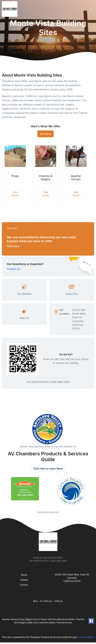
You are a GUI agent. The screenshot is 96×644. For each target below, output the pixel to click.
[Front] (10, 9)
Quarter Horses (76, 178)
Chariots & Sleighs (46, 178)
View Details (15, 194)
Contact (24, 585)
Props (15, 176)
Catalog (24, 580)
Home (24, 575)
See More (46, 134)
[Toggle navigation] (91, 9)
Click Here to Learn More (48, 469)
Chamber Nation (86, 637)
